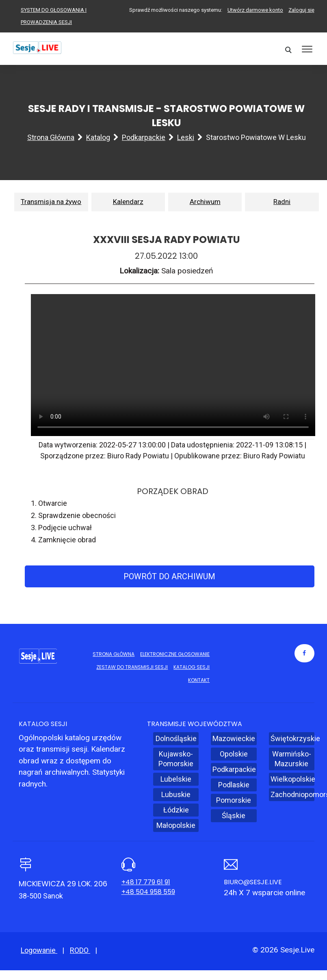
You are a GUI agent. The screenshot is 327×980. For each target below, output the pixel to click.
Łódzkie (176, 810)
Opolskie (234, 754)
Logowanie (39, 950)
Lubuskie (176, 794)
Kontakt (199, 680)
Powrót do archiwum (169, 576)
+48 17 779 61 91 (146, 882)
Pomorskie (234, 800)
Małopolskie (176, 825)
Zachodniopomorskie (292, 794)
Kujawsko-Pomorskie (176, 759)
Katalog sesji (192, 667)
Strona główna (51, 137)
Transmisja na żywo (51, 202)
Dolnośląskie (176, 738)
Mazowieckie (234, 738)
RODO (80, 950)
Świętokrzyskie (292, 738)
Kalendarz (128, 202)
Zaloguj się (301, 10)
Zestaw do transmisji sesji (132, 667)
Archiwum (205, 202)
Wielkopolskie (292, 779)
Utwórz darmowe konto (255, 10)
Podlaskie (234, 785)
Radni (282, 202)
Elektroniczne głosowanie (175, 654)
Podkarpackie (144, 137)
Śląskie (234, 816)
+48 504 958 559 (148, 892)
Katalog (98, 137)
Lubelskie (176, 779)
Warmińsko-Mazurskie (292, 759)
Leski (186, 137)
